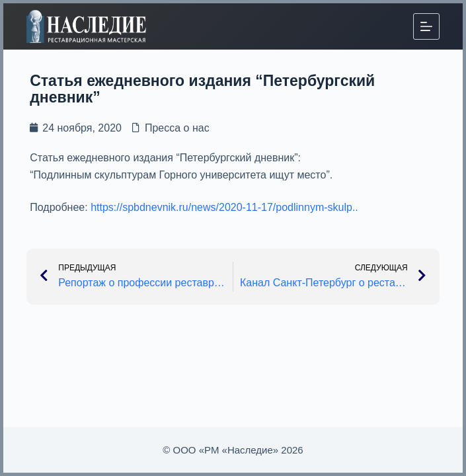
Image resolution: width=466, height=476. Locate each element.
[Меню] (426, 26)
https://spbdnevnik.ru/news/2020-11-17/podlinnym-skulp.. (224, 207)
